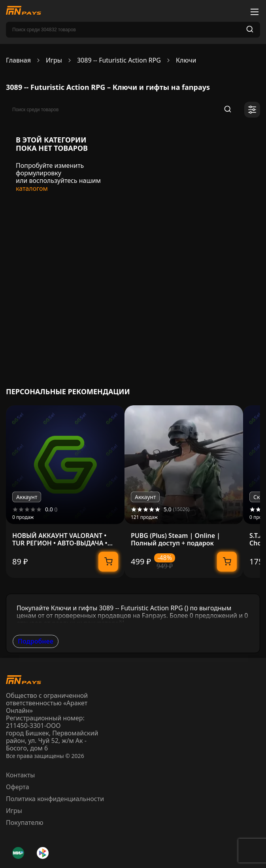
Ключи (186, 60)
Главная (18, 60)
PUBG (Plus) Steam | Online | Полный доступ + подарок (175, 539)
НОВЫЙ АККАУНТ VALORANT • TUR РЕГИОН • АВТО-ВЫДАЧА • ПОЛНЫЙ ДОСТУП (60, 539)
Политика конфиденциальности (55, 799)
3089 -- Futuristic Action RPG (119, 60)
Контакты (20, 775)
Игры (54, 60)
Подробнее (36, 641)
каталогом (32, 188)
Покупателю (25, 822)
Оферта (18, 787)
